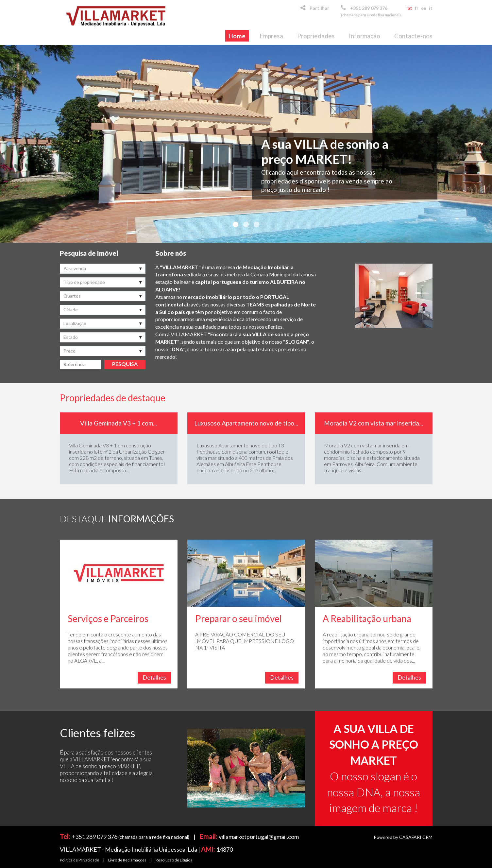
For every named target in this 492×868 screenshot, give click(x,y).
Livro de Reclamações (127, 860)
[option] (119, 448)
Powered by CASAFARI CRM (403, 837)
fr (417, 8)
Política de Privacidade (79, 860)
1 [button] (236, 225)
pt (410, 8)
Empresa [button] (271, 36)
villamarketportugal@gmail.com (259, 837)
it (431, 8)
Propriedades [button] (316, 36)
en (424, 8)
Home (237, 36)
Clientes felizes (98, 733)
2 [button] (246, 225)
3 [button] (257, 225)
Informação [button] (365, 36)
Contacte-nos (413, 36)
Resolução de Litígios (174, 860)
